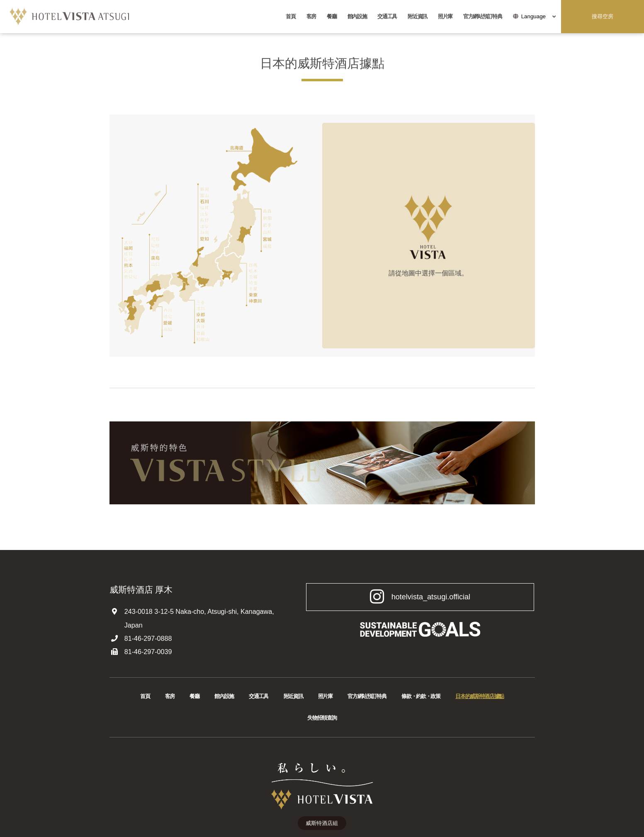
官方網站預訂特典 (483, 16)
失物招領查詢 (322, 718)
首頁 (290, 16)
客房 (311, 16)
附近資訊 (417, 16)
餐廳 (332, 16)
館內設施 (357, 16)
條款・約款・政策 (421, 696)
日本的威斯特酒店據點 (480, 696)
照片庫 (445, 16)
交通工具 (387, 16)
